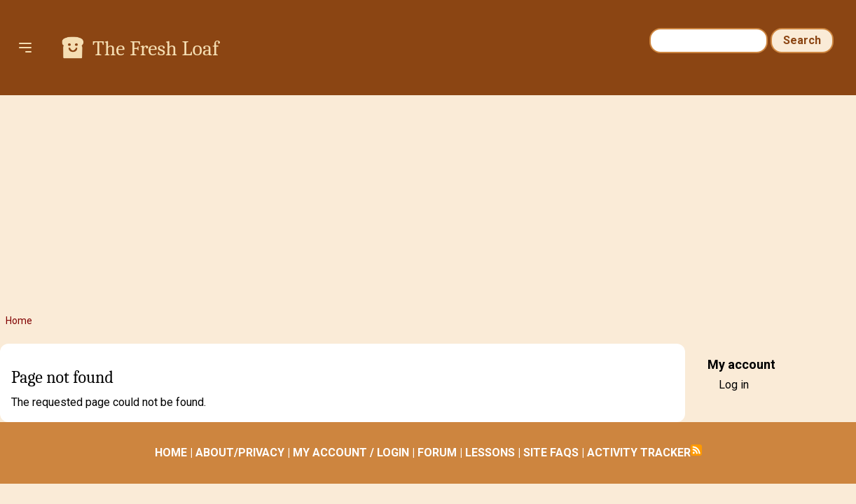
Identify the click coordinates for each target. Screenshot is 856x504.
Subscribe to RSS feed (696, 450)
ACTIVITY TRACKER (639, 453)
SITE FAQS (551, 453)
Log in (734, 385)
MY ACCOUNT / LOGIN (351, 453)
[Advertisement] (428, 204)
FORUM (437, 453)
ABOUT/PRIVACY (240, 453)
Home (19, 321)
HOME (171, 453)
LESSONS (490, 453)
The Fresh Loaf (156, 49)
